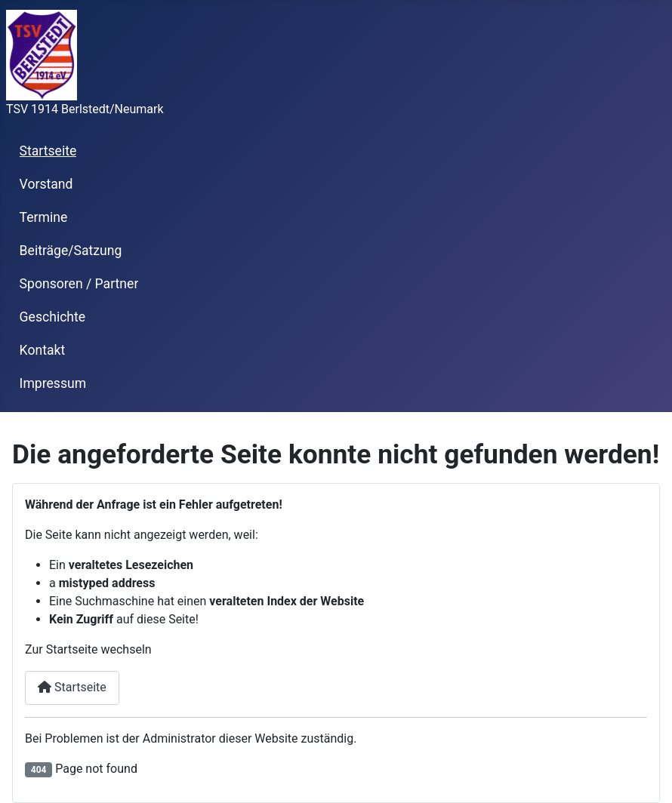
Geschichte (53, 317)
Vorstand (46, 184)
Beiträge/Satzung (71, 251)
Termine (44, 217)
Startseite (48, 151)
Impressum (53, 383)
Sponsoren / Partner (79, 284)
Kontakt (43, 350)
